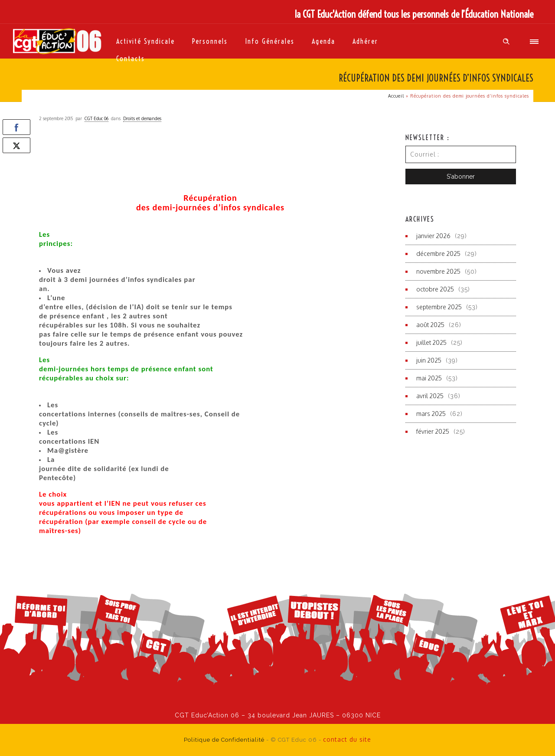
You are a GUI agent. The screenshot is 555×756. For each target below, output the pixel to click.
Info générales (270, 41)
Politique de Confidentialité (224, 740)
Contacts (131, 59)
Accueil (396, 96)
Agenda (323, 41)
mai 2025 (429, 378)
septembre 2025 (439, 307)
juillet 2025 (431, 342)
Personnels (210, 41)
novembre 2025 (438, 271)
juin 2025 (429, 360)
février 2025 (433, 431)
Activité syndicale (145, 41)
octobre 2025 (435, 289)
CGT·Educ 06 (96, 118)
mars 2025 (431, 414)
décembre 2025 (438, 254)
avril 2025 (430, 396)
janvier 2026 (433, 236)
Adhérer (365, 41)
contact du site (347, 739)
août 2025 (430, 325)
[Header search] (506, 42)
